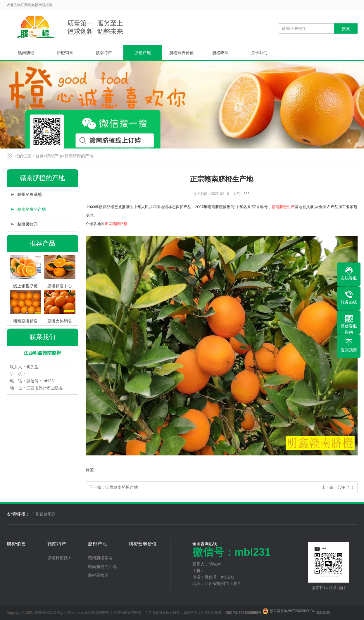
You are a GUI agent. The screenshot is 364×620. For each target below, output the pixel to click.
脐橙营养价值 (182, 53)
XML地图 (323, 613)
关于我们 (259, 53)
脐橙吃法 (220, 53)
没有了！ (346, 487)
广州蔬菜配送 (44, 514)
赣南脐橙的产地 (79, 156)
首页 (39, 156)
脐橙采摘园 (27, 224)
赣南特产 (104, 53)
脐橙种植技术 (60, 558)
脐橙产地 (143, 53)
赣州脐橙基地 (30, 194)
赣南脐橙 (26, 53)
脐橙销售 (65, 53)
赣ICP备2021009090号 (243, 613)
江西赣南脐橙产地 (122, 487)
